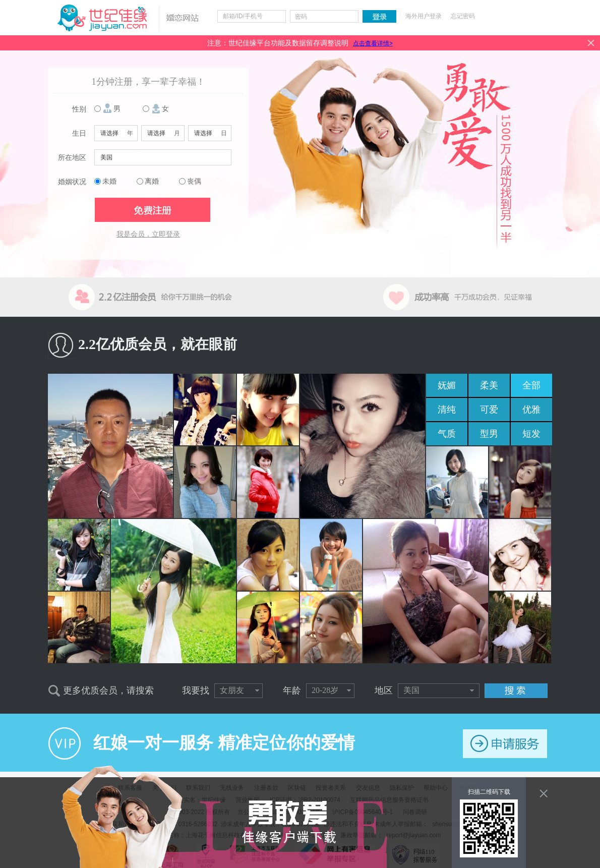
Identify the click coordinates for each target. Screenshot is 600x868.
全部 (531, 385)
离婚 (152, 181)
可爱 (489, 410)
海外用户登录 (424, 16)
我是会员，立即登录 (148, 234)
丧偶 (194, 181)
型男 (489, 434)
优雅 (531, 410)
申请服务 (505, 744)
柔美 (489, 385)
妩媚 (447, 385)
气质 (447, 434)
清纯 (447, 410)
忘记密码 (463, 16)
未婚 (109, 181)
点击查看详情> (373, 43)
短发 (531, 434)
